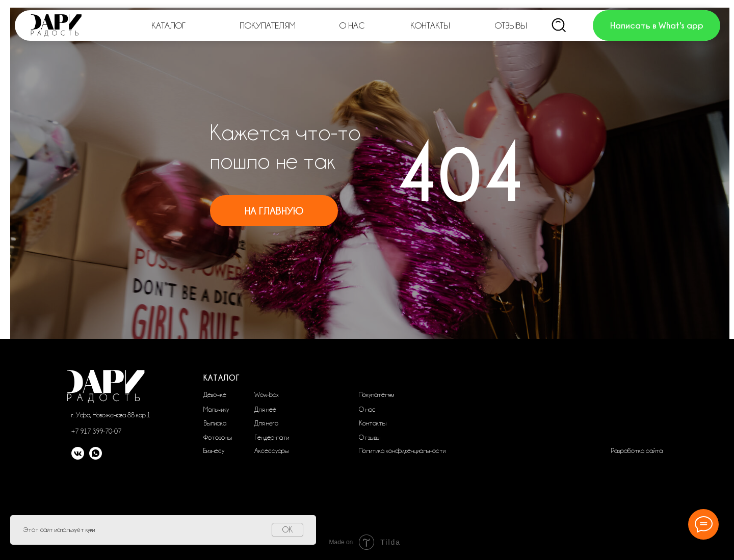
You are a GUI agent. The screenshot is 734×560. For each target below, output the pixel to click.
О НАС (352, 25)
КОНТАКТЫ (430, 25)
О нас (367, 409)
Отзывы (370, 437)
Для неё (265, 409)
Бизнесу (214, 450)
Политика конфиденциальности (402, 450)
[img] (559, 25)
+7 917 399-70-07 (96, 431)
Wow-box (267, 394)
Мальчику (216, 409)
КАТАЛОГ (168, 25)
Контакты (373, 423)
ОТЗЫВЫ (511, 25)
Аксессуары (272, 450)
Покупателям (376, 394)
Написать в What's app (657, 25)
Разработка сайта (637, 450)
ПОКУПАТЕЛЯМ (268, 25)
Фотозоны (218, 437)
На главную (274, 211)
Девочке (215, 394)
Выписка (215, 423)
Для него (266, 423)
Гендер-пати (272, 437)
